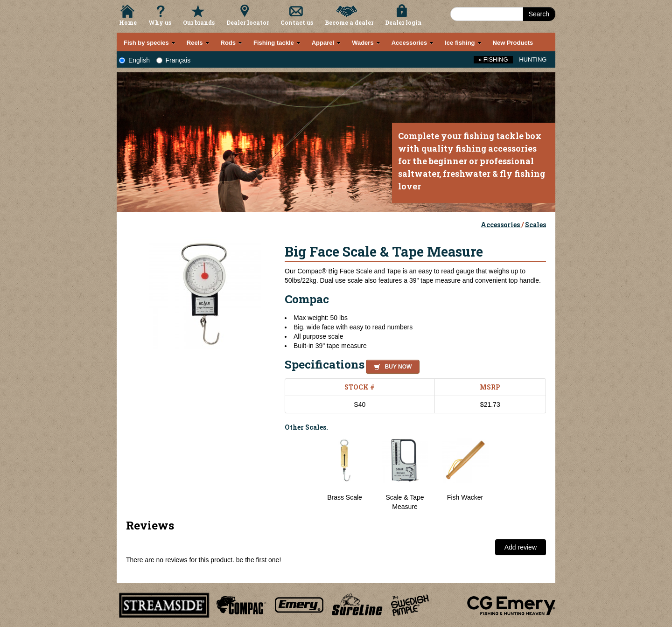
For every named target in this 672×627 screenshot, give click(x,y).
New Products (513, 43)
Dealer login (403, 22)
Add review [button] (521, 547)
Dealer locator (248, 22)
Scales (535, 225)
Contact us (297, 22)
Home (128, 22)
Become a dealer (349, 22)
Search (539, 14)
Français (174, 60)
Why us (160, 22)
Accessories (501, 225)
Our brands (199, 22)
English (134, 60)
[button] (391, 365)
